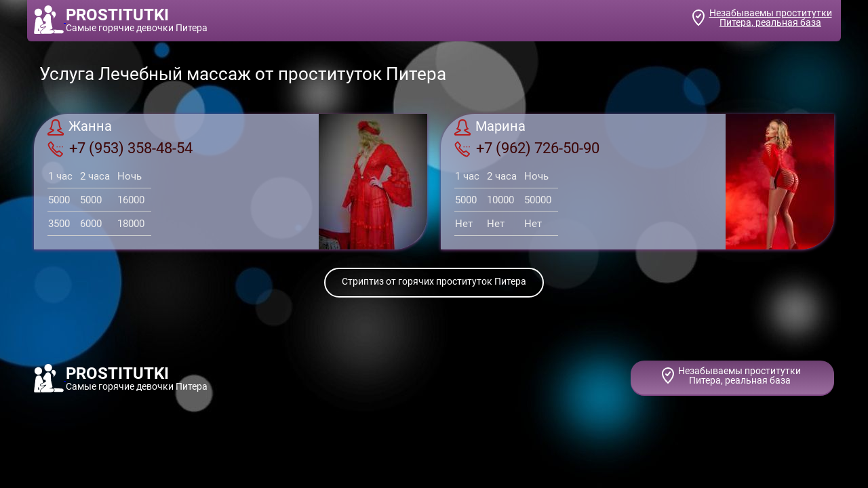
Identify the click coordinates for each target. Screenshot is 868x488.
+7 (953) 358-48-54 (120, 148)
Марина (490, 127)
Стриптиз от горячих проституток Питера (434, 281)
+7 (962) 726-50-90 (527, 148)
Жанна (80, 127)
